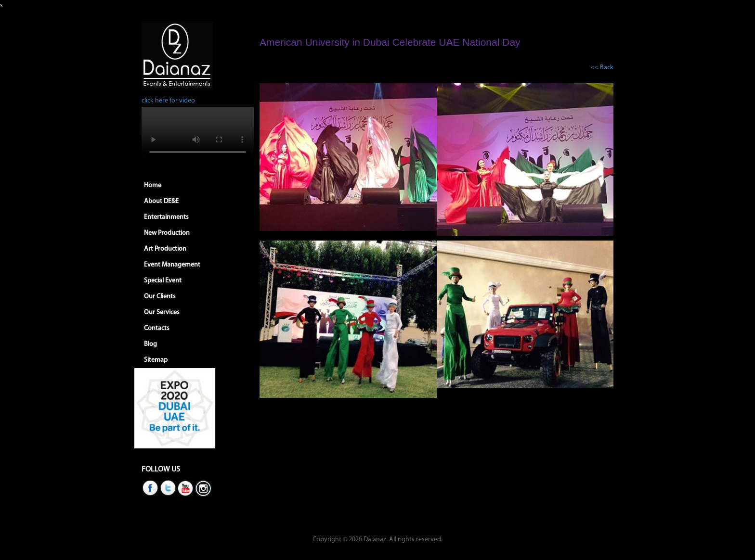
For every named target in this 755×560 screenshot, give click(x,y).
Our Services (162, 312)
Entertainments (166, 217)
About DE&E (161, 201)
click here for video (168, 101)
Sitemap (156, 360)
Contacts (157, 328)
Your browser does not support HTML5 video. (198, 135)
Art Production (165, 249)
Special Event (163, 281)
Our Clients (160, 297)
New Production (167, 233)
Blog (150, 344)
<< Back (602, 68)
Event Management (172, 265)
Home (153, 185)
